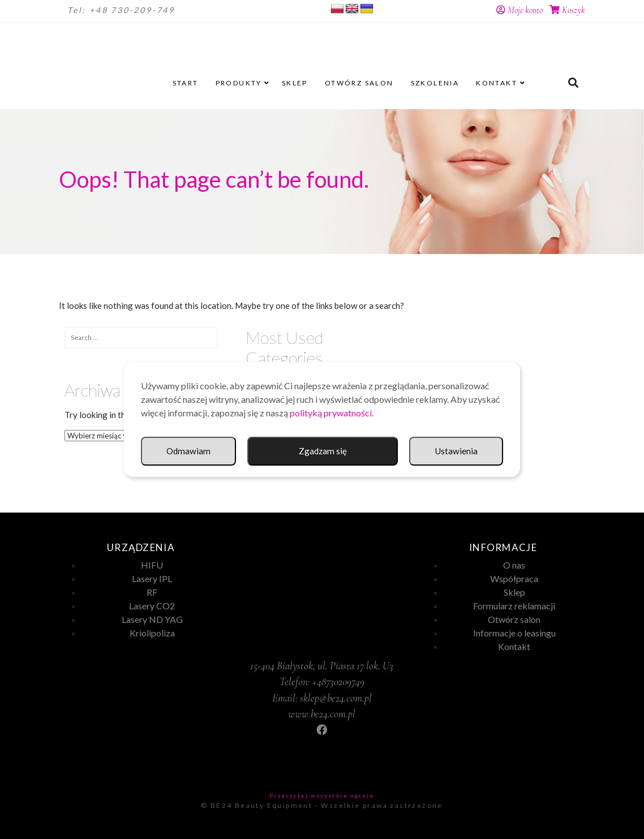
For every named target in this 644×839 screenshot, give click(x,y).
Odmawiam (456, 451)
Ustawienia (349, 451)
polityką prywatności (331, 413)
